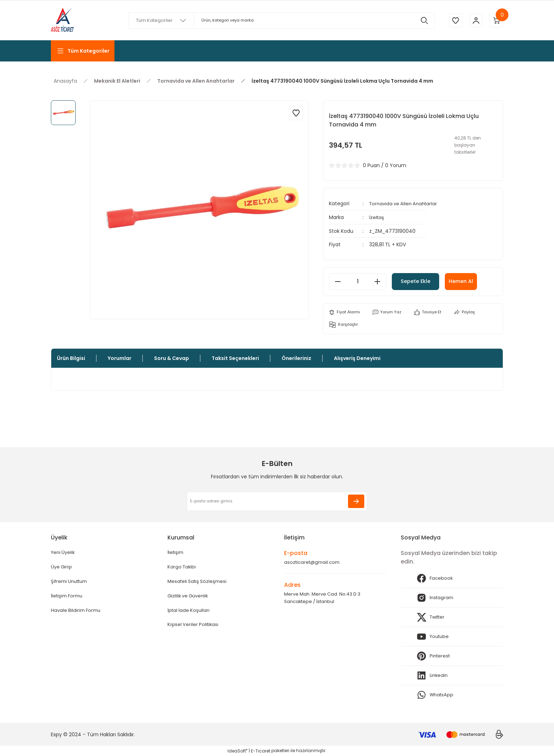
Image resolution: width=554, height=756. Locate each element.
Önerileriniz (296, 358)
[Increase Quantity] (377, 281)
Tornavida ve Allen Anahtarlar (405, 203)
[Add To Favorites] (296, 113)
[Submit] (356, 501)
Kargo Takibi (182, 568)
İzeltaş (377, 217)
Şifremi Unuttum (71, 583)
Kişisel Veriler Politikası (194, 627)
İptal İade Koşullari (189, 612)
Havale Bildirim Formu (77, 612)
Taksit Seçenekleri (235, 358)
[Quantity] (358, 281)
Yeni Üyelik (64, 553)
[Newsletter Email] (277, 501)
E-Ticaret (261, 751)
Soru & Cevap (172, 358)
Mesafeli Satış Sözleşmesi (199, 583)
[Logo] (62, 20)
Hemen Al (478, 281)
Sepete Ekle (422, 281)
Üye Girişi (62, 568)
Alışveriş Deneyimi (357, 358)
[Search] (281, 20)
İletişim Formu (68, 597)
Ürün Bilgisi (71, 358)
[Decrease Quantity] (338, 281)
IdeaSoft (237, 751)
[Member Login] (475, 20)
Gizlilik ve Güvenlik (189, 597)
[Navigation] (83, 51)
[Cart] (496, 20)
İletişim (176, 553)
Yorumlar (120, 358)
